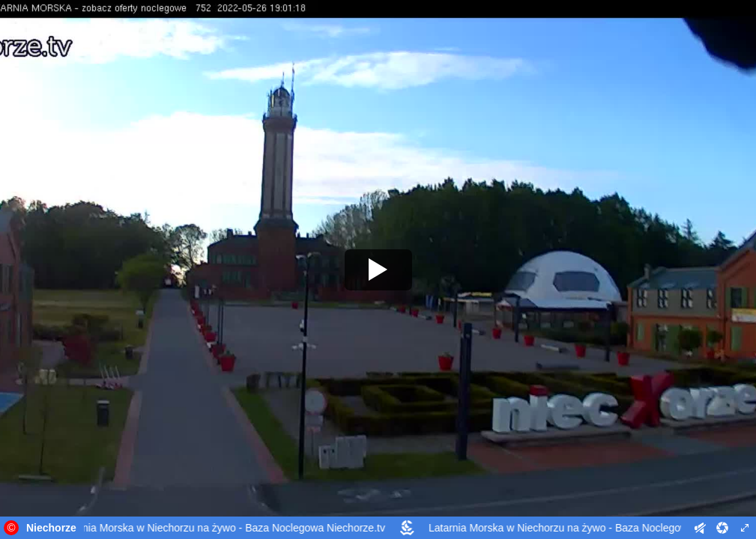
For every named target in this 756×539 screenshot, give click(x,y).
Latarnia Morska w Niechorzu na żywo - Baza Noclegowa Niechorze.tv (224, 528)
